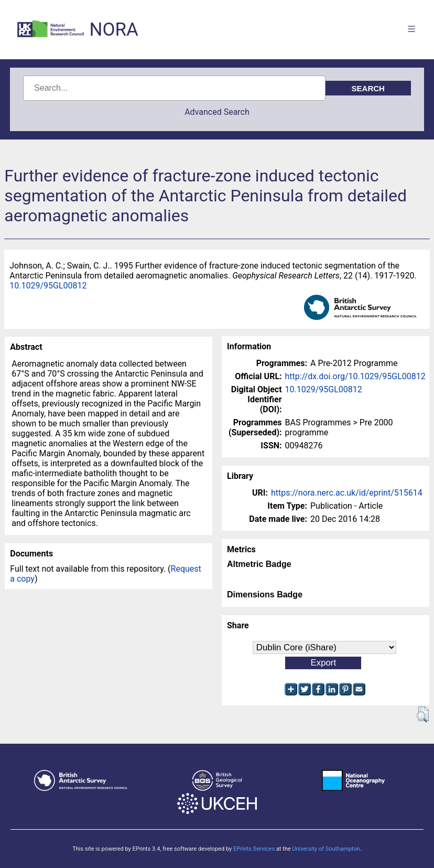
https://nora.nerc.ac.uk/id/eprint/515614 (347, 493)
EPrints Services (254, 849)
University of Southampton (326, 849)
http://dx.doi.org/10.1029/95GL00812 (355, 376)
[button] (423, 714)
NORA (113, 30)
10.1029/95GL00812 (48, 286)
